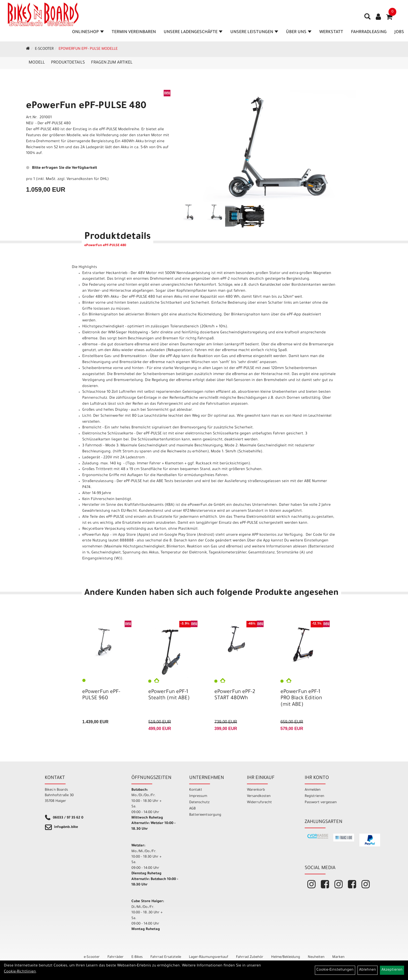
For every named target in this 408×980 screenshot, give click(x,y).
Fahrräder (116, 957)
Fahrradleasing (369, 32)
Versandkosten (259, 796)
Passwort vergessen (321, 803)
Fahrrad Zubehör (250, 957)
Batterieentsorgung (205, 815)
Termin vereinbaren (134, 32)
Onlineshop (88, 32)
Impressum (198, 796)
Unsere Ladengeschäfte (193, 32)
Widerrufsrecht (259, 803)
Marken (338, 957)
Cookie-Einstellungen (335, 970)
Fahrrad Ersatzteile (166, 957)
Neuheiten (316, 957)
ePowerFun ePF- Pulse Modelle (88, 49)
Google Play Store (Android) (189, 535)
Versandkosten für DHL (87, 179)
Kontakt (196, 790)
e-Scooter (44, 49)
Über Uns (299, 32)
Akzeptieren (392, 970)
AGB (192, 809)
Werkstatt (331, 32)
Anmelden (313, 790)
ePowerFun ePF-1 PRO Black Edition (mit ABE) (301, 698)
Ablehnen (368, 970)
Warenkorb (256, 790)
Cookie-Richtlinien (20, 972)
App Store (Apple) (134, 535)
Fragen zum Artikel (112, 63)
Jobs (399, 32)
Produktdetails (68, 63)
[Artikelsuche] (367, 18)
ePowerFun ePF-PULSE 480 (86, 107)
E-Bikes (137, 957)
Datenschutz (199, 803)
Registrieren (314, 796)
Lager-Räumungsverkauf (209, 957)
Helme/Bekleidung (286, 957)
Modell (37, 63)
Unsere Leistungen (254, 32)
